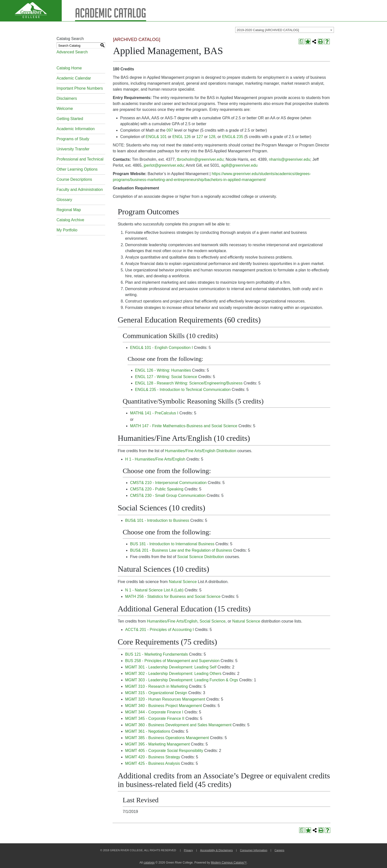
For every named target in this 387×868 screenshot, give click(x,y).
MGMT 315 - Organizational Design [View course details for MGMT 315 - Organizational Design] (156, 693)
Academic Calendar (74, 78)
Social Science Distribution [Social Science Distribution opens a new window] (201, 557)
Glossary (64, 200)
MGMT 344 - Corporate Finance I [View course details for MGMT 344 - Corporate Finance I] (154, 712)
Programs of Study (73, 139)
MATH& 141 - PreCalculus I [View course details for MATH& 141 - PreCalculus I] (154, 413)
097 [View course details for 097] (170, 130)
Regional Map (69, 210)
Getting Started (70, 119)
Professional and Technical (80, 159)
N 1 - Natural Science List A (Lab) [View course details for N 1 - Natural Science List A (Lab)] (154, 590)
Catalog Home (69, 68)
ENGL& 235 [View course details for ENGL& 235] (233, 137)
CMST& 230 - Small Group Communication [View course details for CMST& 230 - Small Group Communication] (168, 495)
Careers (279, 850)
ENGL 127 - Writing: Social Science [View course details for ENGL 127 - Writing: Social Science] (166, 377)
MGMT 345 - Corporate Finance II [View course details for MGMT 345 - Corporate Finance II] (155, 718)
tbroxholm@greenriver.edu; (201, 159)
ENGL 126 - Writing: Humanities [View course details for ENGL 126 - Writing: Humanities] (163, 370)
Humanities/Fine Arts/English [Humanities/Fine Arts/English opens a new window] (172, 621)
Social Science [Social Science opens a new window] (213, 621)
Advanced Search (72, 52)
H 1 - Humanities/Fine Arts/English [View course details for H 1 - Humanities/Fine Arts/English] (155, 459)
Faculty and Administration (80, 190)
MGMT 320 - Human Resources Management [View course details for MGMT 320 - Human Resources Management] (165, 699)
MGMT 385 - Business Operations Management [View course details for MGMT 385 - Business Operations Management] (167, 738)
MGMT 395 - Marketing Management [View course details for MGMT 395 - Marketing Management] (157, 744)
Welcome (65, 109)
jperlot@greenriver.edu (164, 165)
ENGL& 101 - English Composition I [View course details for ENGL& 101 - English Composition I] (161, 348)
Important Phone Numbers (80, 88)
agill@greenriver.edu (239, 165)
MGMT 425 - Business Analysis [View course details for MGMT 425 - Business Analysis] (153, 763)
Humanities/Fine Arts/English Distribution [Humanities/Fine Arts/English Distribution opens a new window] (201, 451)
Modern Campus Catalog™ (229, 863)
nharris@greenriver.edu (289, 159)
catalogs (149, 863)
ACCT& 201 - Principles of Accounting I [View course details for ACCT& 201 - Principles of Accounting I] (159, 630)
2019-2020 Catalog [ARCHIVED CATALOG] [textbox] (268, 30)
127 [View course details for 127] (200, 137)
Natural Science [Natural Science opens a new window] (183, 582)
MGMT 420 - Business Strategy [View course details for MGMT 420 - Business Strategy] (153, 757)
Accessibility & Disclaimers (216, 850)
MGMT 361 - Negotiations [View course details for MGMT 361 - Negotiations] (148, 731)
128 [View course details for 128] (212, 137)
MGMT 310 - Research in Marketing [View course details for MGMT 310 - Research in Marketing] (156, 686)
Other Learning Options (77, 169)
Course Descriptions (74, 179)
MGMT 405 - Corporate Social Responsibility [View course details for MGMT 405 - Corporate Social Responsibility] (164, 751)
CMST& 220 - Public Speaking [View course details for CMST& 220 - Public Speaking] (157, 489)
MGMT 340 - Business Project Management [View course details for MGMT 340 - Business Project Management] (164, 706)
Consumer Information (254, 850)
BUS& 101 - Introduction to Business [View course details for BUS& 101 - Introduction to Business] (157, 520)
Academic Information (76, 129)
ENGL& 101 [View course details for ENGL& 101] (156, 137)
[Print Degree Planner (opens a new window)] (301, 41)
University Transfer (73, 149)
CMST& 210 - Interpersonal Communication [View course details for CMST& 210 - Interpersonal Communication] (168, 483)
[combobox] (285, 30)
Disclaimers (67, 98)
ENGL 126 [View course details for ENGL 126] (182, 137)
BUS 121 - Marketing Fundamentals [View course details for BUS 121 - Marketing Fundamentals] (156, 654)
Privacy (188, 850)
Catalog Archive (70, 220)
